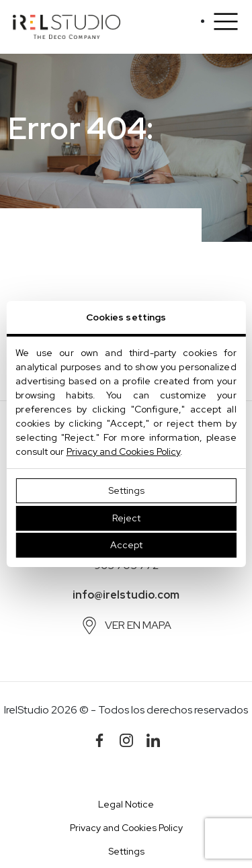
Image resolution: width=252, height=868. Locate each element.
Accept (126, 545)
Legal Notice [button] (126, 804)
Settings (126, 490)
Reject (126, 518)
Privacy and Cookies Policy (124, 451)
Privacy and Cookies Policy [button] (126, 828)
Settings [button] (126, 851)
